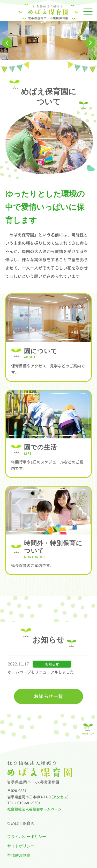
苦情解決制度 (19, 855)
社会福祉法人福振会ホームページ (34, 809)
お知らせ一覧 (48, 696)
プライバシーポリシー (27, 837)
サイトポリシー (21, 846)
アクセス (60, 797)
